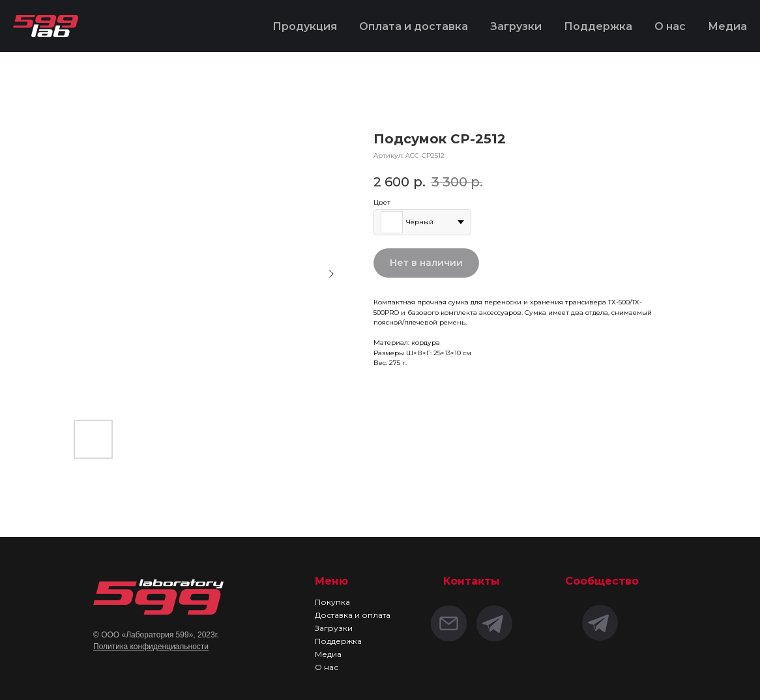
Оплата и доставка (414, 26)
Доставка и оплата (353, 615)
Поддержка (598, 26)
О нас (670, 26)
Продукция (305, 26)
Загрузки (516, 26)
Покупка (332, 602)
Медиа (727, 26)
